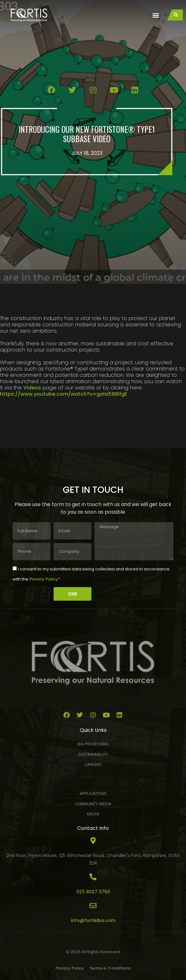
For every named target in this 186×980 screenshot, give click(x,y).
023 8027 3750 (93, 892)
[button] (156, 15)
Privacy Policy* (45, 579)
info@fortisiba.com (93, 920)
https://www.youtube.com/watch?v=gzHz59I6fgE (64, 394)
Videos (32, 388)
